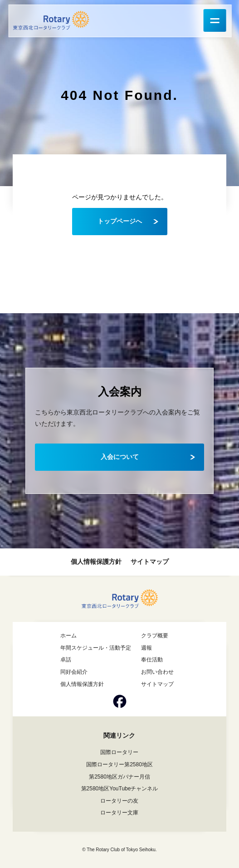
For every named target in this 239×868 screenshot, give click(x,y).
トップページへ (120, 221)
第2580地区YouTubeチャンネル (120, 789)
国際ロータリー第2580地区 (119, 764)
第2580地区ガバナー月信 (119, 777)
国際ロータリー (119, 752)
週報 (146, 648)
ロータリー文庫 (119, 813)
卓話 (66, 660)
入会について (120, 457)
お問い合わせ (157, 672)
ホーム (68, 636)
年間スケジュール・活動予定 (96, 648)
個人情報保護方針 (96, 562)
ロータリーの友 (119, 801)
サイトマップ (150, 562)
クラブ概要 (155, 636)
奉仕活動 (152, 660)
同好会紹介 (74, 672)
